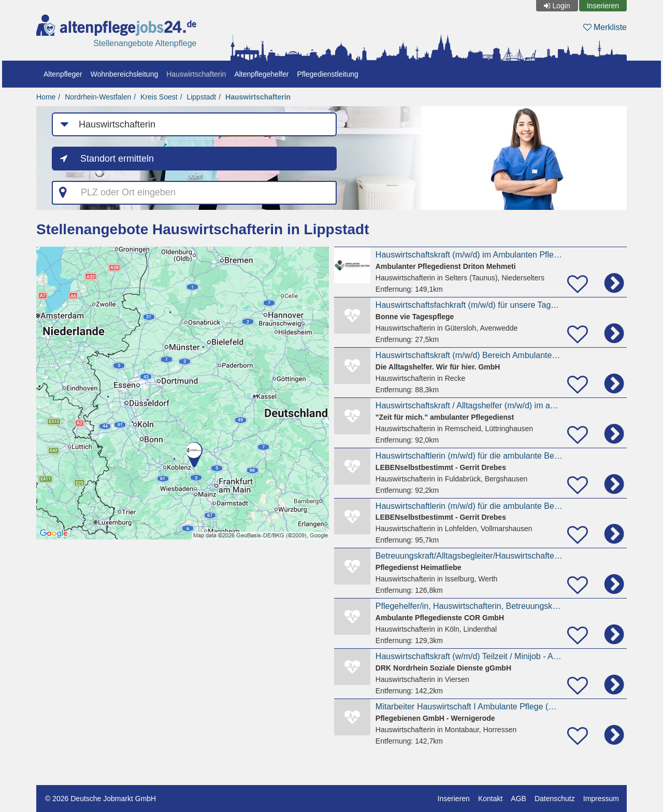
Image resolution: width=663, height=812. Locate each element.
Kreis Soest (159, 97)
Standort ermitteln (117, 159)
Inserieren (603, 6)
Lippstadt (201, 97)
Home (46, 97)
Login (561, 6)
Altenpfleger (63, 74)
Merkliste (605, 27)
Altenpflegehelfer (261, 74)
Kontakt (490, 799)
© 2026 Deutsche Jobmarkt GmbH (100, 799)
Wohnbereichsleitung (125, 74)
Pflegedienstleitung (327, 74)
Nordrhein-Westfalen (98, 97)
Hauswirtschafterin (196, 74)
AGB (518, 799)
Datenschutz (555, 799)
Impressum (601, 799)
